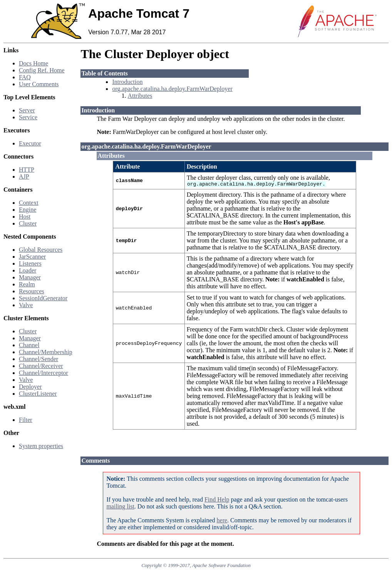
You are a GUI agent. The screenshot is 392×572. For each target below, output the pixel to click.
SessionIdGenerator (43, 298)
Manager (30, 277)
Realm (27, 284)
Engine (28, 210)
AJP (24, 176)
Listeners (30, 263)
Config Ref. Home (42, 70)
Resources (32, 291)
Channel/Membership (46, 352)
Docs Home (34, 63)
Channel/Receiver (41, 366)
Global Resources (41, 250)
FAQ (25, 77)
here (222, 520)
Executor (30, 143)
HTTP (27, 170)
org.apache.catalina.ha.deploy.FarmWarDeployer (172, 89)
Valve (26, 305)
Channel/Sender (39, 359)
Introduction (127, 82)
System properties (41, 446)
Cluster (28, 223)
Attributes (140, 96)
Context (29, 203)
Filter (26, 420)
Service (28, 117)
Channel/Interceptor (44, 373)
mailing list (120, 506)
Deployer (30, 387)
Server (27, 110)
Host (25, 217)
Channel (29, 345)
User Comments (39, 84)
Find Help (217, 499)
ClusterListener (38, 394)
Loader (28, 270)
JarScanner (32, 257)
